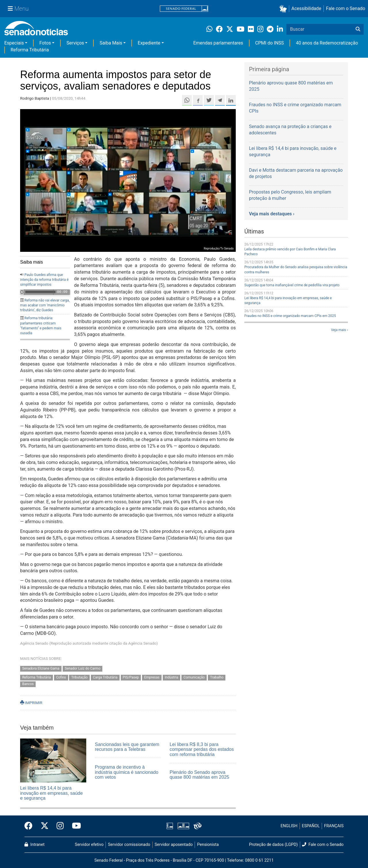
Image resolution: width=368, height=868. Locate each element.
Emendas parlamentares (218, 43)
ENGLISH (289, 826)
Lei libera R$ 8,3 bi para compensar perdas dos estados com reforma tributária (202, 749)
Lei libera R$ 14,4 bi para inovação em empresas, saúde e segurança (51, 793)
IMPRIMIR (31, 703)
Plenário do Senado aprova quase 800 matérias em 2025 (199, 775)
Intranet (34, 845)
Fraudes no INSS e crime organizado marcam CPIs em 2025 (290, 316)
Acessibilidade (306, 8)
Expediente (149, 43)
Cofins (61, 677)
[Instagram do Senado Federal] (60, 826)
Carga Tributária (105, 677)
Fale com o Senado (346, 8)
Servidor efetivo (89, 845)
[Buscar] (358, 29)
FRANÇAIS (334, 826)
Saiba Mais (111, 43)
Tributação (79, 677)
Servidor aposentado (174, 845)
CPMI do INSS (270, 43)
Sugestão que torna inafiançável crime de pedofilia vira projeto (292, 285)
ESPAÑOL (311, 826)
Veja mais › (339, 330)
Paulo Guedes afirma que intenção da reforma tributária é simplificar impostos (44, 280)
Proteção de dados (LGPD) (273, 845)
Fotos (45, 43)
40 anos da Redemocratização (327, 43)
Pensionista (208, 845)
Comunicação (194, 677)
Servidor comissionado (129, 845)
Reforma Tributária (30, 50)
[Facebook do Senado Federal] (30, 826)
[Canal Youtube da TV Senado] (74, 826)
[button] (284, 9)
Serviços (75, 43)
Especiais (14, 43)
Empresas (152, 677)
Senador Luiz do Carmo (83, 668)
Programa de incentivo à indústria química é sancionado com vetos (127, 772)
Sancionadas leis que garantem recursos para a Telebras (127, 747)
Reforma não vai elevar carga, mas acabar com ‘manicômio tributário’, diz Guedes (45, 305)
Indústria (171, 677)
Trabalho (217, 677)
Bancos (28, 684)
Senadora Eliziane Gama (41, 668)
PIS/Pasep (131, 677)
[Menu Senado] (18, 9)
